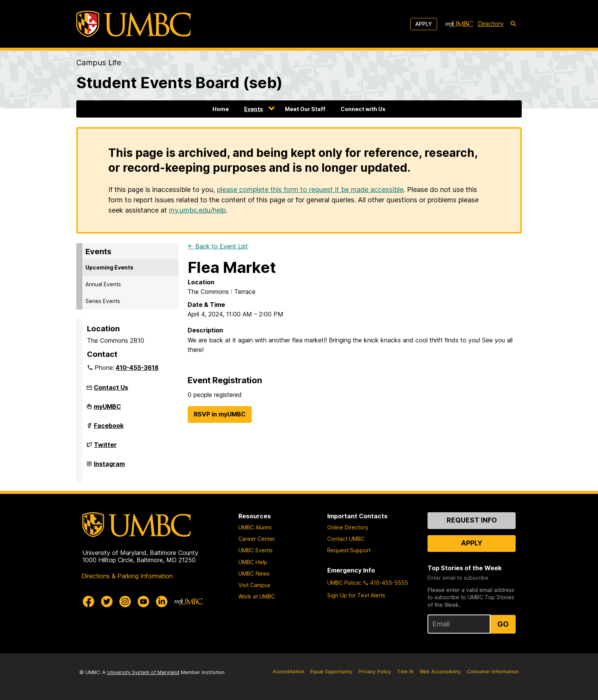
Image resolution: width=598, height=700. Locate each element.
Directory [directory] (491, 24)
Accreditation (289, 672)
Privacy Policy (375, 672)
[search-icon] (513, 24)
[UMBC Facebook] (88, 602)
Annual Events (103, 284)
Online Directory (348, 527)
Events (254, 109)
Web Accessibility (440, 672)
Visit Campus (254, 585)
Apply (424, 24)
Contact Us (111, 387)
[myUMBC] (459, 24)
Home (221, 109)
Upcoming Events (109, 267)
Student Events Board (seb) (179, 83)
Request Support (349, 550)
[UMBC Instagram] (125, 602)
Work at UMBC (257, 596)
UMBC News (254, 573)
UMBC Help (253, 562)
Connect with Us (363, 109)
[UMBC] (133, 24)
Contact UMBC (346, 539)
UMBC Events (256, 550)
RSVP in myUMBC (220, 414)
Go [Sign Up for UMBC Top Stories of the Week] (503, 624)
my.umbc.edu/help (197, 210)
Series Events (103, 301)
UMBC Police (344, 583)
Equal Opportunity (331, 672)
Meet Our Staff (305, 109)
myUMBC (107, 410)
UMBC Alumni (255, 527)
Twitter (105, 448)
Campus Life (99, 63)
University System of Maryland (143, 672)
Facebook (109, 429)
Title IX (405, 672)
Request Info (472, 520)
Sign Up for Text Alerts (356, 595)
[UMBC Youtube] (143, 602)
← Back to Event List (218, 246)
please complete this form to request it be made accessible (310, 190)
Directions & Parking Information (127, 576)
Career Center (257, 539)
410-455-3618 (137, 368)
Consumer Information (493, 672)
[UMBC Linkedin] (162, 602)
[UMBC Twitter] (107, 602)
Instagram (109, 467)
